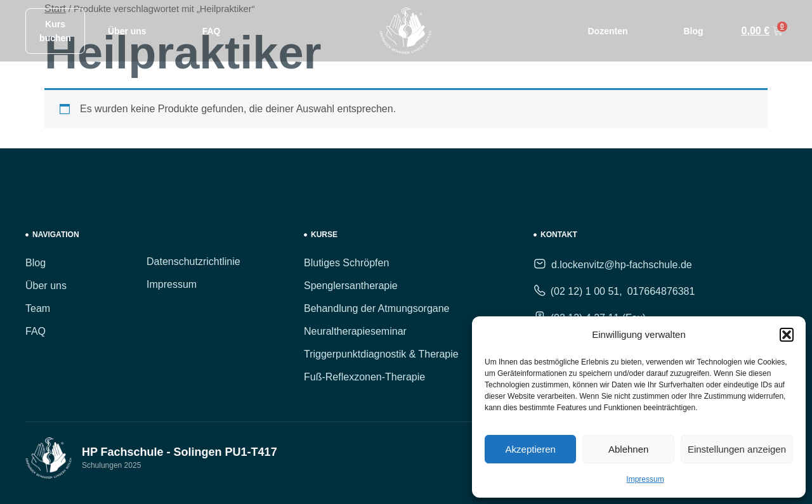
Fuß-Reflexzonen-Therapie (364, 377)
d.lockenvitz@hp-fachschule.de (622, 265)
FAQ (212, 31)
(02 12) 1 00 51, (586, 291)
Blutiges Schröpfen (346, 263)
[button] (787, 335)
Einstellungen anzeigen (737, 449)
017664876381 (661, 291)
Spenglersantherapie (351, 286)
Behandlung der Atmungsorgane (377, 308)
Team (38, 308)
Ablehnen (628, 449)
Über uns (127, 31)
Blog (693, 31)
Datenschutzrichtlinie (193, 262)
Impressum (645, 479)
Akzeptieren (531, 449)
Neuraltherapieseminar (355, 331)
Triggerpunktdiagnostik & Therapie (381, 354)
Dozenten (607, 31)
